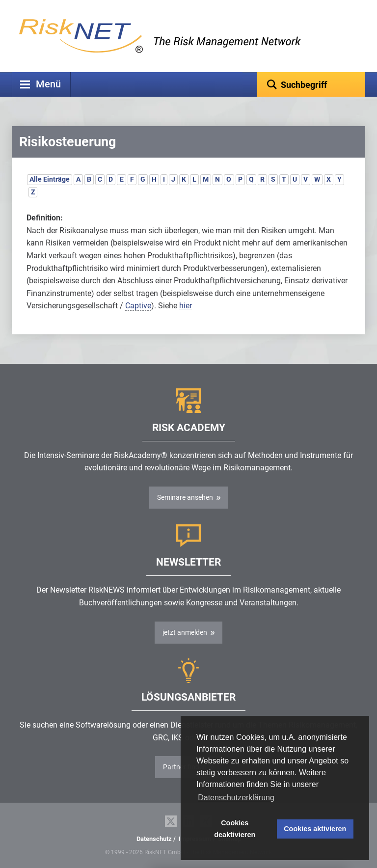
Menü (48, 84)
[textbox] (311, 84)
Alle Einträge (50, 179)
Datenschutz (154, 839)
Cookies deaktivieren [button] (235, 829)
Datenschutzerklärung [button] (236, 798)
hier (186, 306)
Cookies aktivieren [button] (315, 829)
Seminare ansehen (185, 497)
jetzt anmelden (185, 632)
